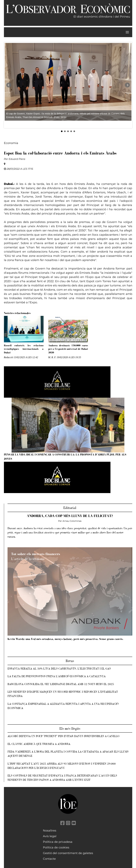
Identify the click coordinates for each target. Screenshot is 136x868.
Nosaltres (50, 831)
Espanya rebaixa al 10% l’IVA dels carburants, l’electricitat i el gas (59, 669)
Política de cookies (56, 847)
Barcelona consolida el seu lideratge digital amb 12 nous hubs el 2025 (61, 684)
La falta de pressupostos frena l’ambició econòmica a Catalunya (57, 676)
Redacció (9, 357)
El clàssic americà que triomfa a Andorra (39, 744)
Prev (9, 85)
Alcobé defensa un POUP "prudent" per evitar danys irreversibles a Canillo (63, 736)
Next (127, 85)
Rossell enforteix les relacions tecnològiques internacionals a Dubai (24, 349)
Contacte (49, 859)
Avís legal (50, 836)
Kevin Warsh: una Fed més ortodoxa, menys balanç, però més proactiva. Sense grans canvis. (65, 639)
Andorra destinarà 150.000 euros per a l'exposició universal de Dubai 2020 (68, 349)
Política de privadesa (58, 842)
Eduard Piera (17, 159)
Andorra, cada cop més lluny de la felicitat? (70, 516)
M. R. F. (52, 357)
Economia (11, 143)
